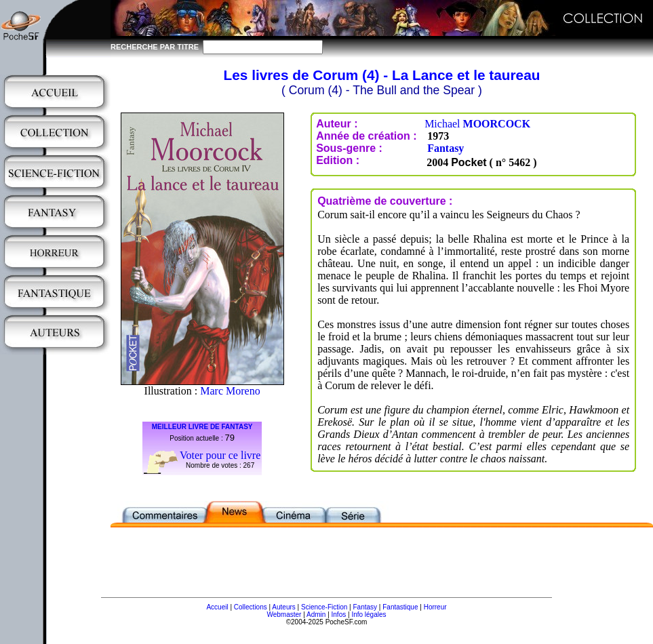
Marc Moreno (230, 391)
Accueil (217, 607)
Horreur (435, 607)
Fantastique (400, 607)
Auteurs (283, 607)
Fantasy (446, 148)
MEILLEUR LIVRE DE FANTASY (202, 427)
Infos (339, 615)
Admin (316, 615)
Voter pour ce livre (220, 455)
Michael (477, 124)
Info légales (369, 615)
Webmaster (284, 615)
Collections (251, 607)
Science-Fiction (324, 607)
